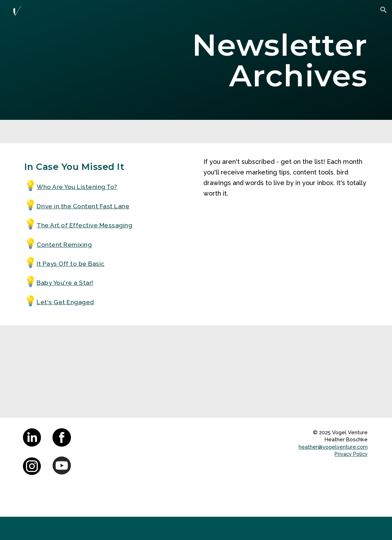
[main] (256, 60)
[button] (384, 10)
